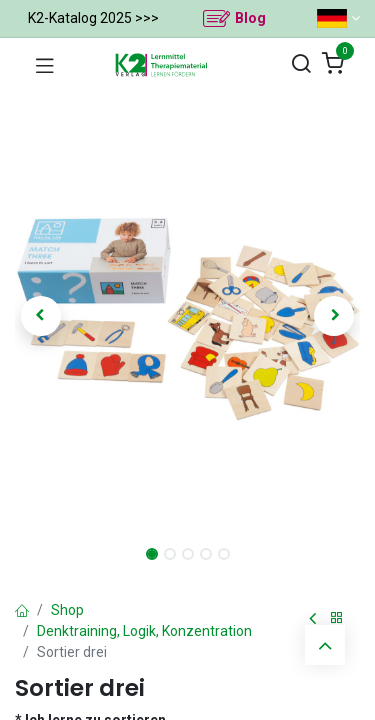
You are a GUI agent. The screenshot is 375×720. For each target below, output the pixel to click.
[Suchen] (301, 64)
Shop (67, 610)
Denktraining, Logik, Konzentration (144, 631)
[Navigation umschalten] (45, 65)
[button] (41, 316)
